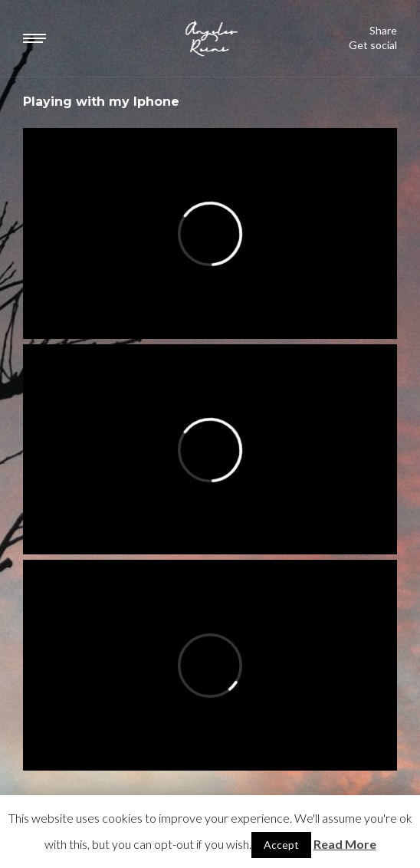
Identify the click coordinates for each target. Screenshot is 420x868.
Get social (373, 45)
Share (383, 31)
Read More (345, 844)
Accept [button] (281, 845)
